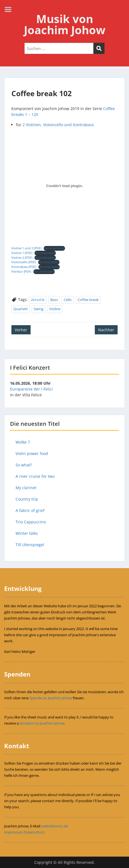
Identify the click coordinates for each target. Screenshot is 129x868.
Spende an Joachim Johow (51, 698)
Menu (10, 9)
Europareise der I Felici (31, 389)
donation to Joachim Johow (42, 723)
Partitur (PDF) (21, 271)
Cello (68, 300)
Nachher (106, 330)
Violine (55, 309)
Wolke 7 (23, 442)
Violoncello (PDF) (24, 262)
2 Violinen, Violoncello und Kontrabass (58, 125)
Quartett (21, 309)
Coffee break (88, 300)
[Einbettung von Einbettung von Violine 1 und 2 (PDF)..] (64, 186)
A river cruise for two (35, 476)
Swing (39, 309)
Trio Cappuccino (31, 522)
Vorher (21, 330)
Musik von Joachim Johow (65, 24)
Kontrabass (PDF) (24, 267)
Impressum (14, 832)
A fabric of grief (30, 510)
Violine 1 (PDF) (22, 253)
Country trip (27, 499)
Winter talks (27, 533)
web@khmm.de (55, 826)
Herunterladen (54, 248)
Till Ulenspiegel (30, 545)
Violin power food (32, 453)
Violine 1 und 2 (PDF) (26, 248)
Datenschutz (34, 832)
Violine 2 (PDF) (22, 258)
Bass (54, 300)
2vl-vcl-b (38, 300)
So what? (24, 465)
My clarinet (26, 488)
